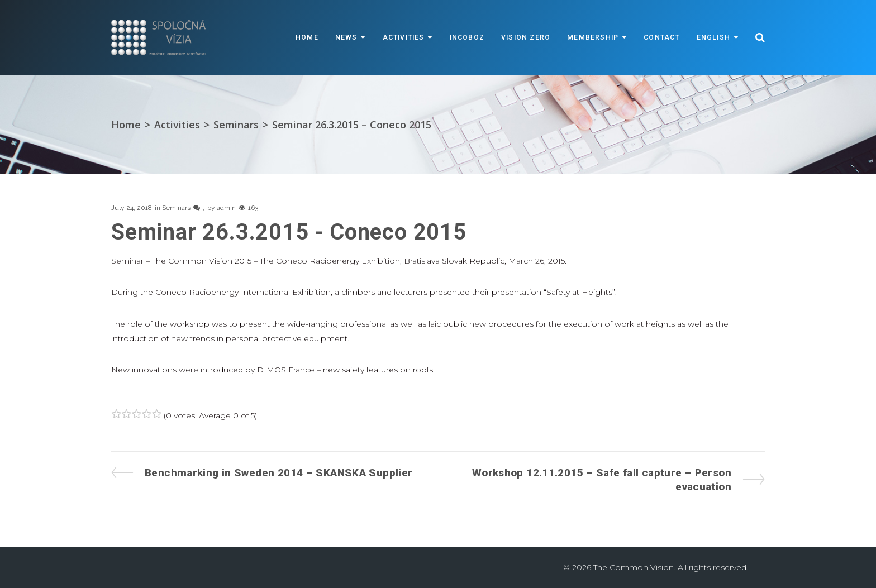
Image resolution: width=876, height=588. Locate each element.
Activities (404, 37)
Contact (661, 37)
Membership (593, 37)
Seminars (236, 125)
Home (307, 37)
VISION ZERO (526, 37)
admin (226, 208)
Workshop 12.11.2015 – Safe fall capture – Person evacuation (601, 479)
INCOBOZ (467, 37)
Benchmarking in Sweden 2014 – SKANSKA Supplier (278, 473)
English (713, 37)
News (346, 37)
